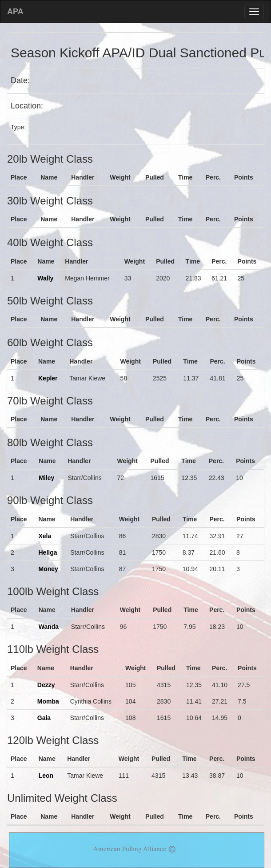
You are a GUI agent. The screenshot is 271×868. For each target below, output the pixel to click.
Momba (48, 701)
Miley (46, 478)
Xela (45, 536)
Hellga (48, 552)
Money (48, 569)
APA (15, 12)
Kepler (48, 378)
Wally (45, 278)
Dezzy (46, 685)
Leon (46, 776)
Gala (44, 718)
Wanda (49, 627)
